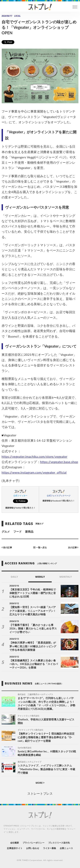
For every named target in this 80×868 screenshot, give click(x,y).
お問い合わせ (33, 848)
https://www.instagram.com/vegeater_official (34, 472)
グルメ (6, 532)
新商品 (29, 532)
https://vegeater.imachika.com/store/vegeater (34, 456)
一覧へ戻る (40, 547)
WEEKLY (40, 577)
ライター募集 (50, 848)
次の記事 (73, 547)
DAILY (14, 577)
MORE (40, 783)
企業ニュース (66, 848)
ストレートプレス (40, 793)
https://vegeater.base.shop (59, 462)
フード (17, 532)
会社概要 (15, 843)
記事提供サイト (15, 848)
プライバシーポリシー (34, 843)
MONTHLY (66, 577)
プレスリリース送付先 (59, 843)
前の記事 (7, 547)
